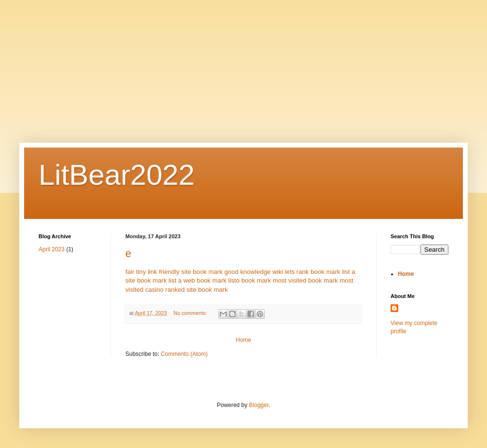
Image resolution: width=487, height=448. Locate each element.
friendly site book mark (191, 272)
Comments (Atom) (184, 354)
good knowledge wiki (254, 272)
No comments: (191, 313)
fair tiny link (141, 272)
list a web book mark (197, 280)
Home (243, 340)
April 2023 (52, 249)
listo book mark (250, 280)
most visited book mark (305, 280)
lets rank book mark (313, 272)
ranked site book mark (197, 290)
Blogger (259, 405)
